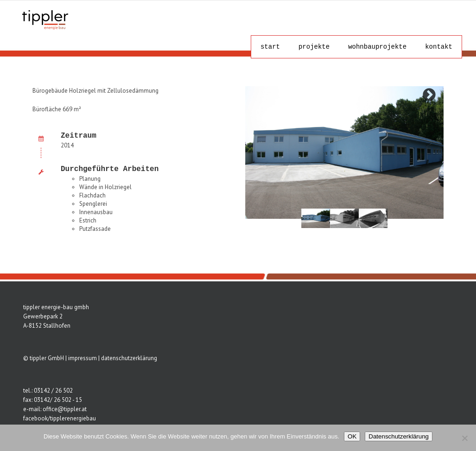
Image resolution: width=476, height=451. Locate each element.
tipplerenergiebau (73, 418)
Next (429, 95)
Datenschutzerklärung (399, 436)
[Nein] (464, 438)
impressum (83, 358)
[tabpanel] (316, 218)
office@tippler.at (65, 409)
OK (352, 436)
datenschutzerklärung (129, 358)
